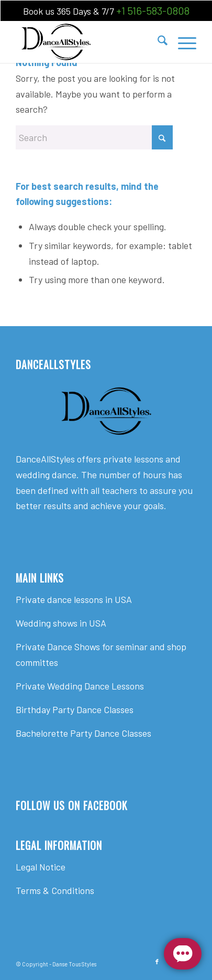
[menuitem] (157, 42)
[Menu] (182, 42)
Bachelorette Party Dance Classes (83, 733)
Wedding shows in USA (61, 623)
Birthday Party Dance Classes (75, 709)
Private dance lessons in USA (74, 599)
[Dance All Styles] (88, 42)
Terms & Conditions (55, 890)
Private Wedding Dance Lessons (80, 686)
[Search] (157, 42)
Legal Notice (41, 867)
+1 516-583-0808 (153, 10)
